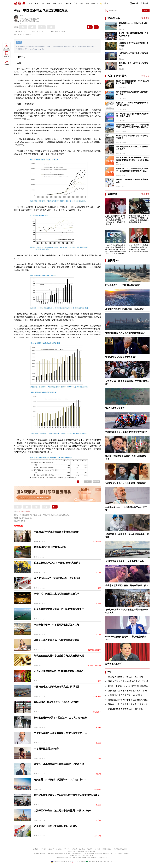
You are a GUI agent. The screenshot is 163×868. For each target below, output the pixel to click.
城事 (87, 3)
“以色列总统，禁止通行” (116, 408)
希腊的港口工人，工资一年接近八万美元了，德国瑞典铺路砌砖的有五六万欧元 (132, 170)
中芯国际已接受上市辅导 (46, 749)
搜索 (146, 11)
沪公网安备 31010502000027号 (61, 862)
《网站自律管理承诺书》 (120, 849)
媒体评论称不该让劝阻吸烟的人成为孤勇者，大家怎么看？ (132, 115)
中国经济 (98, 789)
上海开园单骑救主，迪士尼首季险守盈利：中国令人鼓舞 (62, 811)
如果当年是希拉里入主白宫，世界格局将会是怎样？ (132, 148)
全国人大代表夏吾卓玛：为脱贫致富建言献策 (57, 640)
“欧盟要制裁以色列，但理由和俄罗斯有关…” (125, 333)
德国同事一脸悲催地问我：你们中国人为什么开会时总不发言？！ (132, 82)
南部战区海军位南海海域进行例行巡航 (126, 709)
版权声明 (51, 849)
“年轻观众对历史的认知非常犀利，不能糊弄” (133, 44)
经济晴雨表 (97, 541)
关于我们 (43, 849)
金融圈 (98, 603)
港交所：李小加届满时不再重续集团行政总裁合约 (59, 764)
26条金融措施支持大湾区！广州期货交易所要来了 (59, 609)
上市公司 (98, 572)
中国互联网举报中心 (79, 862)
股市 (99, 588)
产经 (76, 3)
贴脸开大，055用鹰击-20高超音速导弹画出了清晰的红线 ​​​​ (132, 104)
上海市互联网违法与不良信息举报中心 (99, 862)
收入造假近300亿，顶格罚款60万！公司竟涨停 (57, 578)
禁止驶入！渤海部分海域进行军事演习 (126, 677)
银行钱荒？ (97, 712)
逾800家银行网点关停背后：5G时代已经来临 (56, 702)
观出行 (61, 3)
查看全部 (145, 18)
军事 (54, 3)
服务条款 (59, 849)
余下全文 (96, 482)
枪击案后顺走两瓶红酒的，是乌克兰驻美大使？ (127, 586)
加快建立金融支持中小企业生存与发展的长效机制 (59, 656)
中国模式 (27, 511)
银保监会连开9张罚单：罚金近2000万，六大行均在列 (61, 718)
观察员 (104, 4)
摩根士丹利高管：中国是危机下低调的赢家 (125, 309)
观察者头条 (97, 696)
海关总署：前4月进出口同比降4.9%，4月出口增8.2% (60, 780)
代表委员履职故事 (94, 650)
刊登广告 (67, 849)
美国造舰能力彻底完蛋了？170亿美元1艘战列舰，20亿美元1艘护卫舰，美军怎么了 (132, 127)
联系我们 (36, 849)
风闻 (36, 3)
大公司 (98, 774)
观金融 (69, 3)
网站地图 (90, 849)
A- (37, 31)
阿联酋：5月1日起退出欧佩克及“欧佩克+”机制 (129, 704)
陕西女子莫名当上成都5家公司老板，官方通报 (129, 681)
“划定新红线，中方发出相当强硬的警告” (133, 54)
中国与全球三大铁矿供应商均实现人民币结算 (57, 687)
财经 (42, 3)
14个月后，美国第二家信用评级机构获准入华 (57, 594)
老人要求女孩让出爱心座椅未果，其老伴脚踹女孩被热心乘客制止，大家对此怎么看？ (132, 160)
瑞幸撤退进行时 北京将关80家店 (50, 547)
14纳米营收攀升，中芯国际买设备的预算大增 (57, 625)
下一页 (88, 482)
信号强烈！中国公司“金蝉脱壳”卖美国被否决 (132, 181)
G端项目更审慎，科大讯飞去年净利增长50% (128, 686)
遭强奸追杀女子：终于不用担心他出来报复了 (129, 700)
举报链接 (97, 849)
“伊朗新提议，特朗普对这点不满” (121, 357)
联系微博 (74, 849)
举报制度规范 (106, 849)
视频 (93, 3)
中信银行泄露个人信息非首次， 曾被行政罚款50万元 (60, 733)
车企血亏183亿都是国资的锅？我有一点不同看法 (132, 137)
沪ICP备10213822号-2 (40, 854)
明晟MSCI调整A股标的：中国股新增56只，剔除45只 (60, 671)
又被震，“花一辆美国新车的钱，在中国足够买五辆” (133, 34)
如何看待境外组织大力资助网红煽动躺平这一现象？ (132, 93)
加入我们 (82, 849)
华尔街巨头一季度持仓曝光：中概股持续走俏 (57, 532)
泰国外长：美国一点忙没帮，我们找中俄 (133, 64)
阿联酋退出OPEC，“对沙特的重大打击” (133, 24)
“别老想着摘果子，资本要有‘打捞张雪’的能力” (126, 432)
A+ (42, 31)
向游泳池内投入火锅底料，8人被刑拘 (125, 695)
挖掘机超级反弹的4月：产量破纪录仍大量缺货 (57, 563)
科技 (81, 3)
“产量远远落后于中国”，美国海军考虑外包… (125, 561)
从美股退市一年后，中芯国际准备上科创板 (56, 826)
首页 (31, 3)
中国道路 (21, 511)
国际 (48, 3)
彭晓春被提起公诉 (113, 664)
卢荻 (21, 16)
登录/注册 (145, 3)
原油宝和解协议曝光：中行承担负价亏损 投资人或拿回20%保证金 (67, 795)
